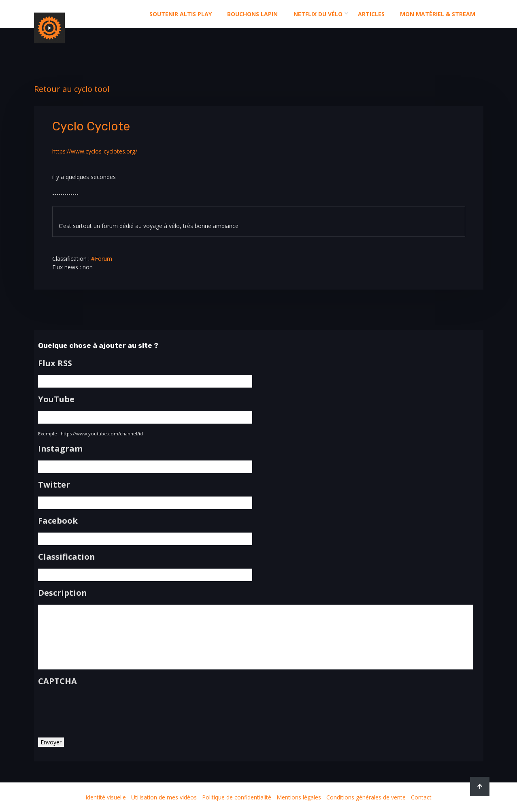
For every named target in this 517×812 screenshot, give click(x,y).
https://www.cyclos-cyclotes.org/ (95, 151)
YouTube (56, 399)
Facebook (58, 521)
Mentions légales (299, 797)
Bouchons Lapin (252, 14)
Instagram (60, 449)
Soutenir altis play (181, 14)
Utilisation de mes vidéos (164, 797)
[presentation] (100, 709)
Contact (421, 797)
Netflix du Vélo (318, 14)
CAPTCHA (57, 681)
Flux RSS (55, 363)
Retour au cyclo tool (72, 89)
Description (63, 593)
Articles (371, 14)
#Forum (102, 259)
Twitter (54, 485)
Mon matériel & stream (438, 14)
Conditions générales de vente (366, 797)
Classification (67, 557)
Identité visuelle (106, 797)
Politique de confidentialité (237, 797)
